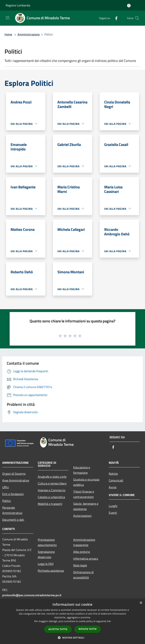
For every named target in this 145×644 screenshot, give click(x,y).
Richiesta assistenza (51, 571)
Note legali (80, 565)
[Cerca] (137, 18)
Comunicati (116, 480)
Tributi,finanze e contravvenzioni (84, 494)
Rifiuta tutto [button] (88, 629)
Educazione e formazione (82, 470)
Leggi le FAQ (46, 564)
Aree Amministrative (16, 480)
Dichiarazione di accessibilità (83, 575)
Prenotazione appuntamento (47, 542)
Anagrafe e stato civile (52, 477)
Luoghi (113, 506)
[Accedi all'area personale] (129, 6)
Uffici (6, 487)
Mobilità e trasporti (50, 504)
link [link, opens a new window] (109, 621)
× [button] (141, 603)
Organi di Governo (14, 474)
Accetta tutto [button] (58, 629)
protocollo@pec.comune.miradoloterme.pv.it (32, 595)
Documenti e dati (13, 520)
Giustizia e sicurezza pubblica (86, 482)
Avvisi (113, 487)
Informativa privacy (86, 558)
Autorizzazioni (82, 516)
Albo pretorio (82, 552)
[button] (72, 638)
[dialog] (72, 621)
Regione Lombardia (18, 5)
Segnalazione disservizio (46, 554)
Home (8, 34)
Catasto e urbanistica (51, 497)
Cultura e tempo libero (52, 483)
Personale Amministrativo (12, 510)
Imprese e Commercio (52, 490)
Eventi (113, 513)
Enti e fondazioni (13, 494)
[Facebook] (115, 18)
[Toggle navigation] (8, 18)
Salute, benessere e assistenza (86, 506)
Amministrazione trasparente (84, 542)
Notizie (113, 474)
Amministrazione (29, 34)
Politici (7, 501)
